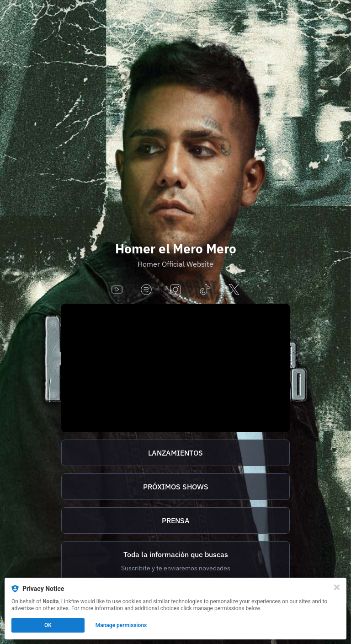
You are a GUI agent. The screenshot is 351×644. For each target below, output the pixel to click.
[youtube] (117, 290)
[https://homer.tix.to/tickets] (175, 487)
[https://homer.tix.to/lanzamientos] (175, 453)
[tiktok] (205, 290)
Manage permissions (121, 625)
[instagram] (175, 290)
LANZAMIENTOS (175, 453)
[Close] (337, 587)
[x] (234, 290)
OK (48, 625)
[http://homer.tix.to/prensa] (175, 521)
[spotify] (146, 290)
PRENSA (176, 521)
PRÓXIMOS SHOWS (176, 487)
